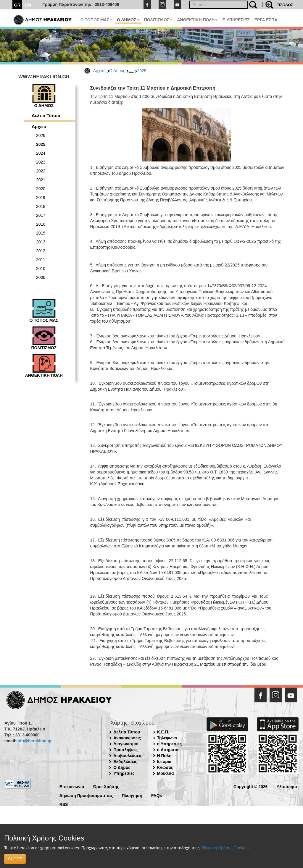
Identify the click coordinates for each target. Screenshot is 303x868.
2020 (41, 189)
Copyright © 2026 (250, 786)
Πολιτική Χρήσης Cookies (225, 848)
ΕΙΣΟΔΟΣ (285, 5)
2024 (41, 153)
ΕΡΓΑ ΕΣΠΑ (266, 20)
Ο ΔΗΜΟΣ (128, 20)
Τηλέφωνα (167, 738)
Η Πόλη (164, 756)
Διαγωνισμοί (126, 744)
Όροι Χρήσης (106, 786)
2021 (41, 180)
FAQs (157, 795)
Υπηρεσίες (124, 773)
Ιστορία (164, 762)
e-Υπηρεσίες (170, 744)
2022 (41, 171)
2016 (41, 224)
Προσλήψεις (125, 750)
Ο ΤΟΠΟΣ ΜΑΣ (96, 20)
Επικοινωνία (72, 786)
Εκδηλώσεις (125, 762)
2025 (142, 71)
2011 (41, 260)
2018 (41, 206)
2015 (41, 233)
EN (28, 5)
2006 (41, 277)
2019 (41, 198)
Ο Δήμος (117, 71)
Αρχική (100, 71)
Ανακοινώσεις (127, 738)
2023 (41, 162)
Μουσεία (166, 773)
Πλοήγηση (132, 795)
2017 (41, 215)
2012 (41, 251)
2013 (41, 242)
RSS (64, 804)
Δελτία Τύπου (46, 115)
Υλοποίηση (287, 786)
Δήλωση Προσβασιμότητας (86, 795)
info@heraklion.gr (34, 741)
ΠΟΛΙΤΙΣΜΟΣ (158, 20)
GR (17, 5)
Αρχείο (39, 126)
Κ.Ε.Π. (163, 732)
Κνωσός (165, 767)
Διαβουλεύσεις (128, 756)
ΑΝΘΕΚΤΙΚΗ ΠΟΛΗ (197, 20)
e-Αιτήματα (168, 750)
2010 (41, 269)
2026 (41, 135)
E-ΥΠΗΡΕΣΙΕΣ (236, 20)
